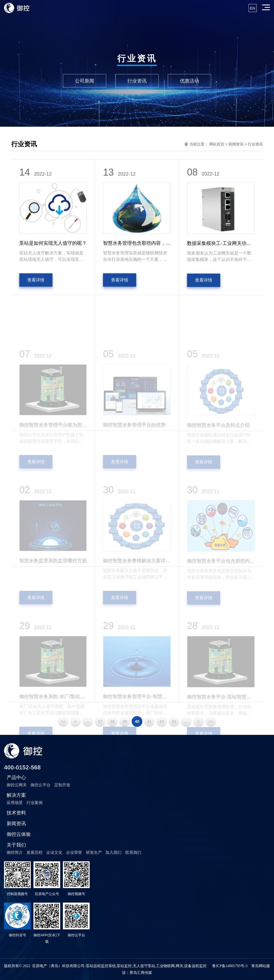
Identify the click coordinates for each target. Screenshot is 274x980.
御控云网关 (17, 785)
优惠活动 (189, 81)
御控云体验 (19, 834)
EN (252, 8)
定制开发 (62, 785)
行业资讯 (137, 81)
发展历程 (35, 852)
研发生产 (94, 852)
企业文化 (54, 852)
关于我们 (16, 845)
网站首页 (217, 144)
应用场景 (15, 803)
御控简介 (15, 852)
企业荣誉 (74, 852)
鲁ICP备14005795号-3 (230, 966)
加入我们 (113, 852)
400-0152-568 (22, 767)
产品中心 (16, 777)
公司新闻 (85, 81)
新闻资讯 (16, 824)
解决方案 (16, 795)
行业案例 (35, 803)
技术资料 (16, 813)
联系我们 (133, 852)
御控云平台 (41, 785)
